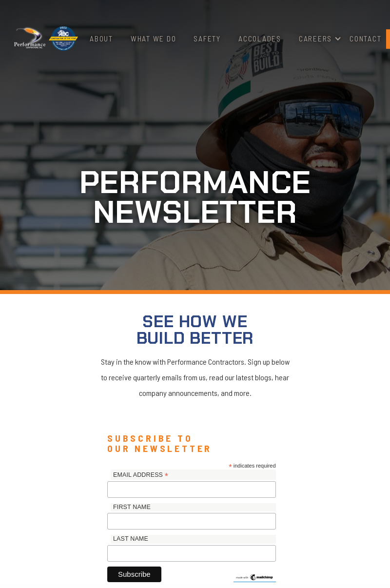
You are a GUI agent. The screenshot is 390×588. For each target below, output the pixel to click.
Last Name (131, 539)
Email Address (141, 475)
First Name (132, 507)
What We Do (154, 38)
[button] (315, 39)
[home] (30, 39)
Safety (207, 38)
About (101, 38)
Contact (365, 38)
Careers (315, 38)
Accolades (260, 38)
